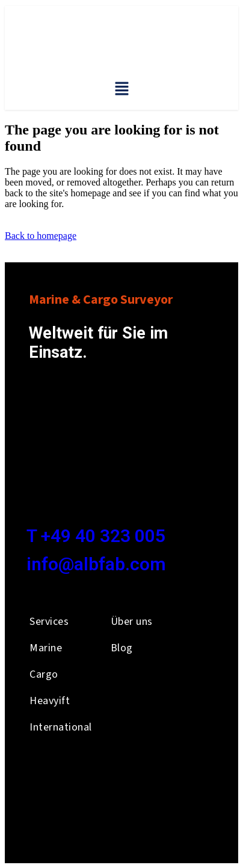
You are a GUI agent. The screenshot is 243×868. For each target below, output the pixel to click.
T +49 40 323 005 (96, 536)
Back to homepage (41, 236)
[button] (121, 89)
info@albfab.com (96, 564)
